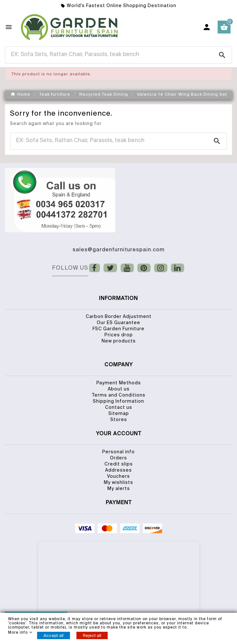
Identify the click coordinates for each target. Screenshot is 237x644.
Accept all (54, 635)
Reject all (92, 635)
